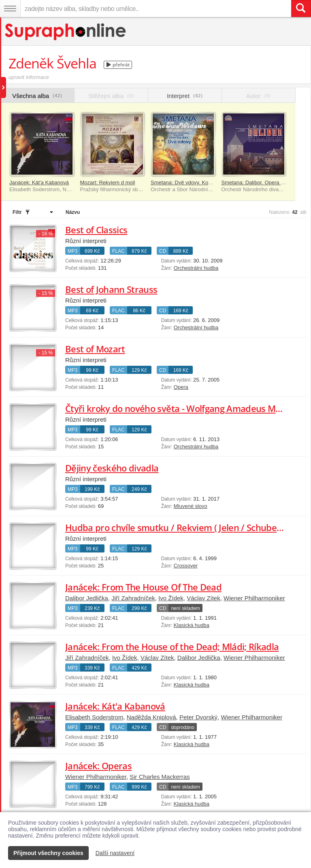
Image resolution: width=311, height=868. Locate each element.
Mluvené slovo (191, 506)
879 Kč (139, 251)
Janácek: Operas (98, 766)
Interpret (185, 96)
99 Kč (92, 370)
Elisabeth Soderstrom (94, 717)
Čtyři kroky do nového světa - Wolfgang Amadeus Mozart (181, 408)
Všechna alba (37, 96)
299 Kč (139, 608)
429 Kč (139, 668)
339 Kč (92, 668)
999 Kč (139, 787)
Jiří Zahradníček (133, 598)
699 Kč (92, 251)
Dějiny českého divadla (112, 468)
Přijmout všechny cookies (48, 853)
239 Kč (92, 608)
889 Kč (181, 251)
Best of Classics (96, 230)
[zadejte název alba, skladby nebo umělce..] (156, 9)
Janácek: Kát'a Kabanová (39, 182)
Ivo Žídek (171, 598)
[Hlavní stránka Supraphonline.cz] (66, 32)
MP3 (73, 251)
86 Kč (139, 311)
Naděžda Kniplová (151, 717)
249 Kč (139, 489)
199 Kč (92, 489)
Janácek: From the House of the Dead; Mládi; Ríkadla (172, 646)
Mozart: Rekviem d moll (108, 182)
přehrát (118, 65)
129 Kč (139, 370)
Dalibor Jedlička (87, 598)
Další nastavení (115, 853)
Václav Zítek (203, 598)
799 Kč (92, 787)
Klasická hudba (192, 625)
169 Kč (181, 311)
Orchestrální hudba (196, 268)
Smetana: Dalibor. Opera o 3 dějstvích (266, 182)
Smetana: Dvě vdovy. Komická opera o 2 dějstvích (209, 182)
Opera (181, 387)
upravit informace (29, 77)
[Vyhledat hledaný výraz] (301, 9)
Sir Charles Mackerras (160, 777)
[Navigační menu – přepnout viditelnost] (10, 9)
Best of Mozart (95, 349)
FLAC (118, 251)
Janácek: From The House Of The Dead (143, 587)
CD (163, 251)
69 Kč (92, 311)
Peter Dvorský (198, 717)
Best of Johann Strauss (111, 289)
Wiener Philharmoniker (254, 598)
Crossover (186, 566)
